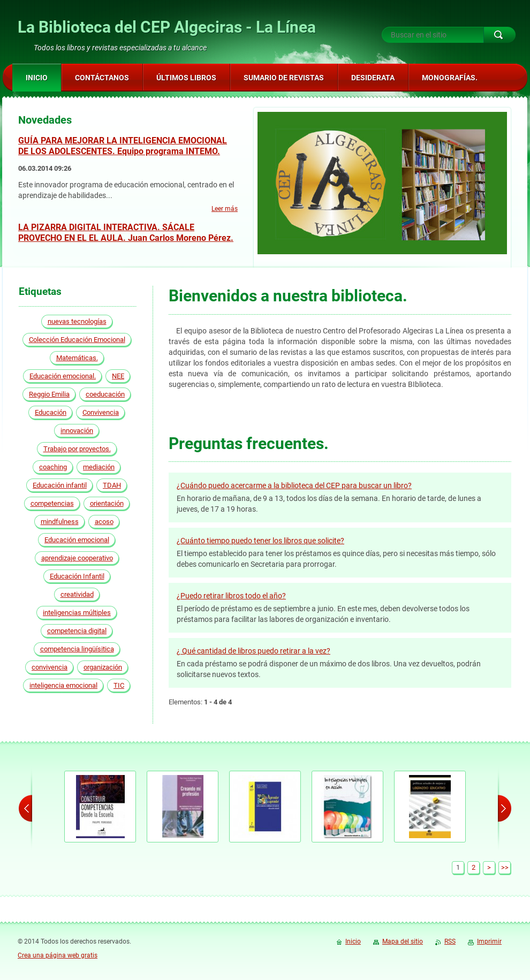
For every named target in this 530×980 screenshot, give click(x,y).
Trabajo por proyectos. (77, 449)
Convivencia (101, 412)
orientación (107, 503)
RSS (450, 941)
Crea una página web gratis (58, 955)
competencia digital (77, 631)
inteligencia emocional (63, 685)
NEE (118, 376)
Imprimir (489, 941)
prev (25, 808)
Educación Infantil (77, 576)
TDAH (112, 485)
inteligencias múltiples (77, 613)
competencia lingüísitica (77, 649)
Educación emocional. (63, 376)
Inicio (353, 941)
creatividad (77, 594)
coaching (53, 467)
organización (103, 667)
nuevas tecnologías (77, 321)
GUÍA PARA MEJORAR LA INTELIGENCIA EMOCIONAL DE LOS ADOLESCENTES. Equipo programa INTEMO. (123, 146)
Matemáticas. (77, 358)
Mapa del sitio (403, 941)
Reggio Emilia (49, 394)
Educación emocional (77, 540)
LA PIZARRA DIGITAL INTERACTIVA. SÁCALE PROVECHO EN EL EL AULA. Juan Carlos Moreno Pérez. (126, 233)
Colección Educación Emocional (77, 340)
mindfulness (60, 522)
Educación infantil (60, 485)
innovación (77, 431)
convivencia (50, 667)
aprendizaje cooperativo (77, 558)
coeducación (105, 394)
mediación (99, 467)
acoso (104, 522)
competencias (52, 503)
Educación (51, 412)
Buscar (499, 35)
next (505, 808)
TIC (119, 685)
